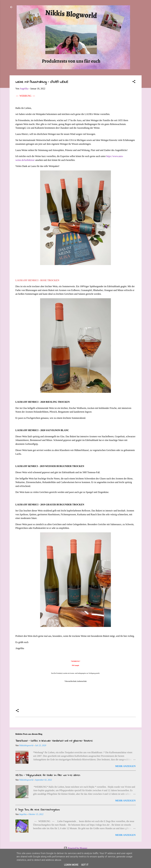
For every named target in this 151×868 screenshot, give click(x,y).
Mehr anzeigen (125, 766)
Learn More (71, 865)
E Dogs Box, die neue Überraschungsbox (38, 810)
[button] (134, 82)
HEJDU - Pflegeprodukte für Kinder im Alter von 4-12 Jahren (48, 775)
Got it (85, 865)
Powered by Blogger (75, 848)
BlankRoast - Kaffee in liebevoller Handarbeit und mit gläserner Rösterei (54, 741)
